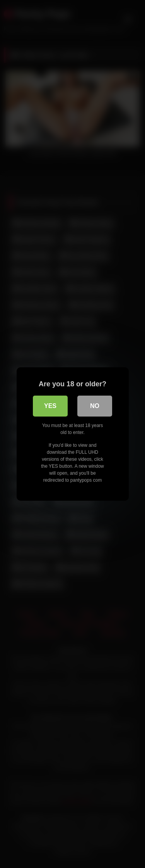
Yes (50, 406)
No (95, 406)
